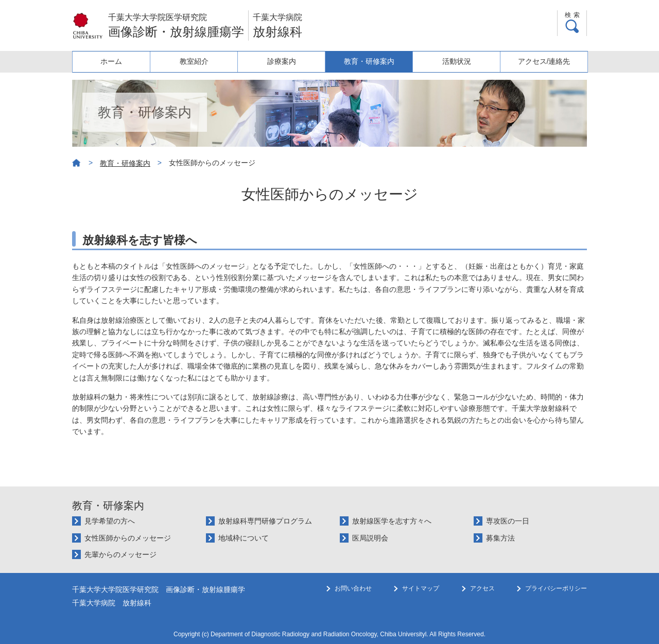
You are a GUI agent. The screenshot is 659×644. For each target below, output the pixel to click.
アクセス (482, 609)
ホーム (115, 61)
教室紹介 (201, 61)
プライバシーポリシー (556, 609)
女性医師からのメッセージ (128, 538)
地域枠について (244, 538)
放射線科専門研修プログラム (265, 521)
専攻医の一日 (508, 521)
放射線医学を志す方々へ (392, 521)
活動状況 (459, 61)
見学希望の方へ (110, 521)
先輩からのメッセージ (120, 554)
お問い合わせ (353, 609)
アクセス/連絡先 (545, 61)
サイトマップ (421, 609)
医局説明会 (370, 538)
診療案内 (287, 61)
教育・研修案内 (373, 61)
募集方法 (500, 538)
